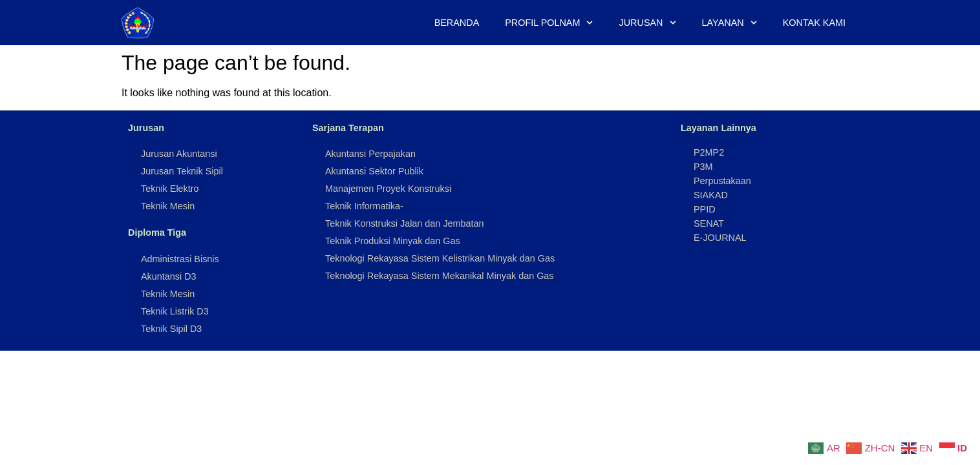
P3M (703, 167)
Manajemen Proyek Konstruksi (388, 189)
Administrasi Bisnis (180, 259)
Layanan (730, 23)
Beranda (457, 23)
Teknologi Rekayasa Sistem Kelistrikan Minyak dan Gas (440, 258)
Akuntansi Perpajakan (370, 154)
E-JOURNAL (720, 238)
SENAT (709, 223)
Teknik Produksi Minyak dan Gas (393, 241)
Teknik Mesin (168, 206)
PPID (705, 209)
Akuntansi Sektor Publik (374, 171)
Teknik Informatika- (364, 206)
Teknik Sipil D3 (171, 329)
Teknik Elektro (170, 189)
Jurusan (648, 23)
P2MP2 (709, 152)
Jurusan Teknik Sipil (182, 171)
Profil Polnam (549, 23)
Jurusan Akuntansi (179, 154)
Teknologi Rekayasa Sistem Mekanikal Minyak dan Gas (440, 276)
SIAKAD (711, 195)
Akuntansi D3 (169, 276)
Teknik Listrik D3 (175, 311)
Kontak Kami (814, 23)
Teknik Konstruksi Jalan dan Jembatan (405, 223)
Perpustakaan (722, 181)
